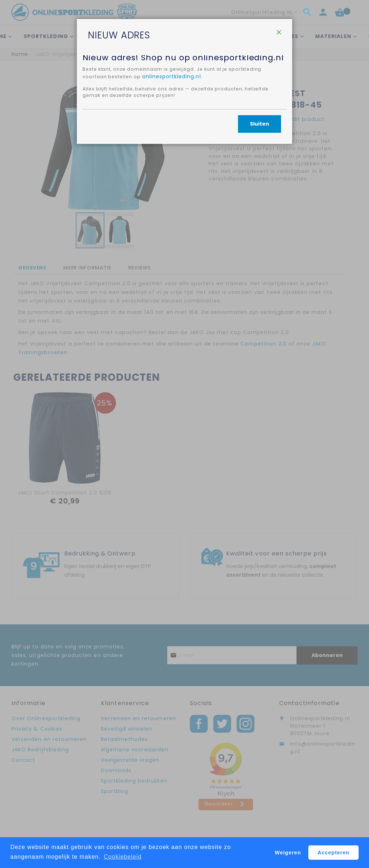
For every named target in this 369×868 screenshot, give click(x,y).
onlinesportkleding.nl (177, 145)
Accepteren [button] (334, 853)
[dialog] (184, 434)
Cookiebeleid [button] (123, 857)
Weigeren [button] (288, 853)
